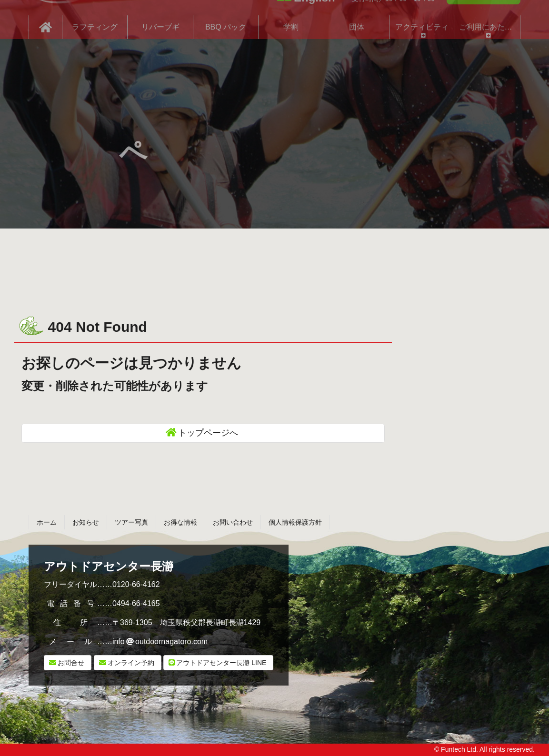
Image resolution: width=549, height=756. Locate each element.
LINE (221, 663)
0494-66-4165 (136, 603)
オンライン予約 (131, 663)
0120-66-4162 (136, 584)
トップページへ (208, 433)
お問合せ (71, 663)
